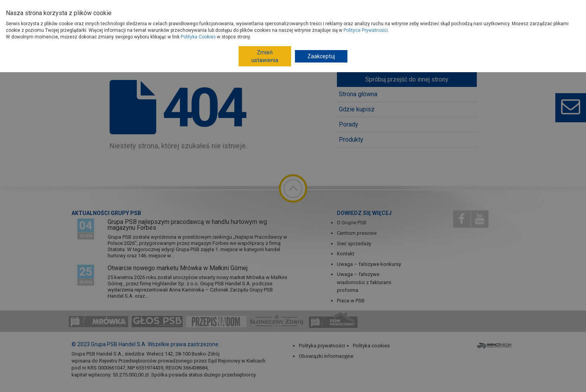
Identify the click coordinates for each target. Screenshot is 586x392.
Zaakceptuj (321, 56)
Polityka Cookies (198, 37)
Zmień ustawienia (265, 56)
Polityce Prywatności (366, 30)
